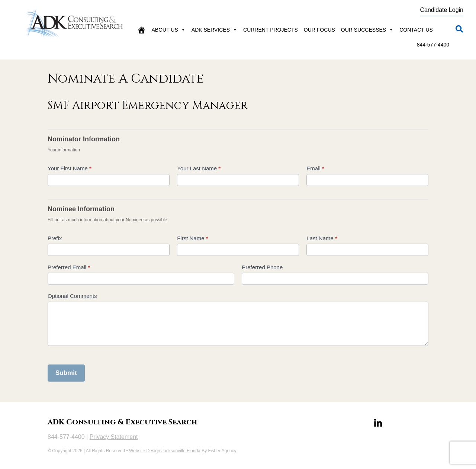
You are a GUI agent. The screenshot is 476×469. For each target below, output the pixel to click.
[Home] (141, 30)
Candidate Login (442, 10)
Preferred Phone (262, 267)
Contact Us (416, 30)
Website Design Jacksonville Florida (165, 451)
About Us (169, 30)
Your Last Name (199, 168)
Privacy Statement (114, 437)
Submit (66, 373)
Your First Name (70, 168)
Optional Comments (72, 296)
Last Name (322, 238)
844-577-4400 (433, 45)
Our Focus (319, 30)
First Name (192, 238)
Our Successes (367, 30)
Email (315, 168)
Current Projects (271, 30)
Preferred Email (69, 267)
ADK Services (214, 30)
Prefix (55, 238)
